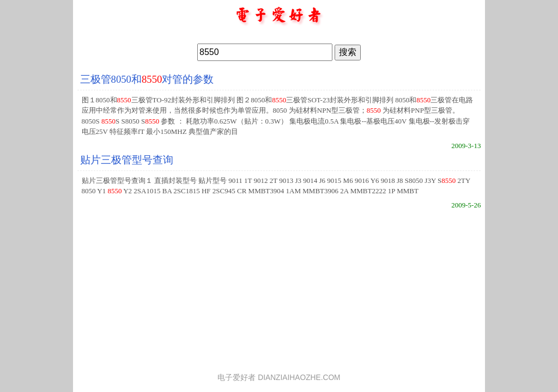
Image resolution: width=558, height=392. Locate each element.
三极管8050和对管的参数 (147, 79)
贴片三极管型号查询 (127, 160)
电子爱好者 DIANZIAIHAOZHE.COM (279, 378)
